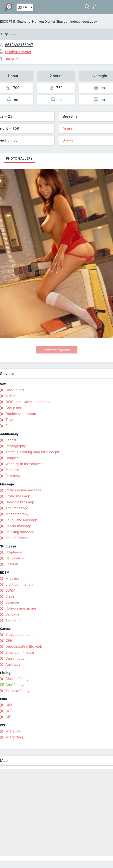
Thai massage (17, 508)
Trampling (13, 620)
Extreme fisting (18, 691)
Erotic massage (18, 496)
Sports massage (19, 526)
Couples (12, 458)
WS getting (14, 737)
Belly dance (15, 558)
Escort (11, 440)
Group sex (14, 408)
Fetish (10, 426)
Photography (16, 446)
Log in (95, 7)
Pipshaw (12, 470)
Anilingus (13, 664)
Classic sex (15, 390)
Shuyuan (63, 21)
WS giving (13, 731)
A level (11, 396)
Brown (68, 140)
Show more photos (56, 350)
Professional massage (24, 490)
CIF (8, 717)
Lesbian (12, 564)
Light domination (19, 584)
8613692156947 (19, 45)
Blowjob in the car (20, 652)
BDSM (10, 590)
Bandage (12, 614)
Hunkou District (44, 21)
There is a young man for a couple (33, 452)
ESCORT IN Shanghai (16, 21)
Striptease (14, 552)
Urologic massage (20, 502)
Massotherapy (17, 514)
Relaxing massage (20, 532)
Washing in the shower (24, 464)
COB (9, 711)
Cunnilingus (15, 658)
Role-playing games (21, 608)
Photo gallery (19, 158)
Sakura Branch (17, 538)
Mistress (13, 579)
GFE (9, 641)
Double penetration (21, 414)
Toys (9, 420)
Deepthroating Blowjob (24, 647)
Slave (10, 596)
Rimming (13, 476)
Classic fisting (17, 679)
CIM (9, 705)
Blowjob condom (19, 635)
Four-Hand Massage (22, 520)
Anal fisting (15, 685)
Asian (67, 128)
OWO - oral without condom (28, 402)
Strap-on (12, 602)
